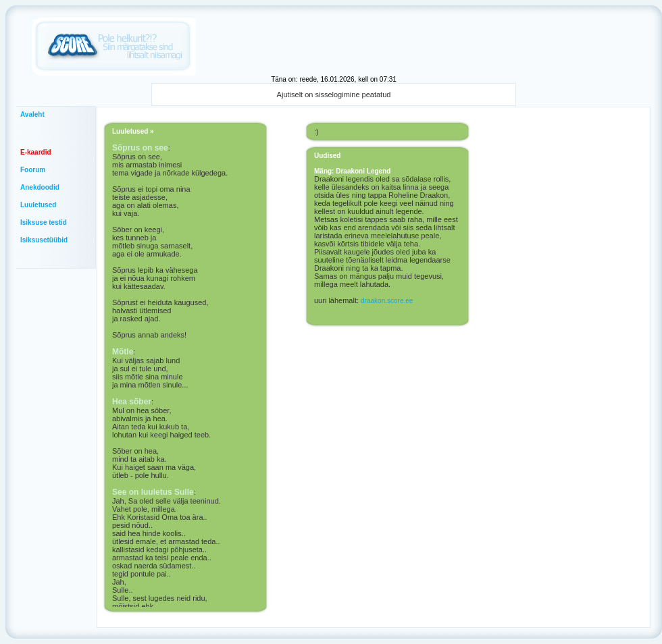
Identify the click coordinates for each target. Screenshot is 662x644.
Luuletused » (133, 131)
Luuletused (38, 205)
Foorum (33, 170)
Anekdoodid (40, 187)
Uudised (327, 156)
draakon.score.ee (387, 301)
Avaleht (32, 114)
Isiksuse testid (44, 222)
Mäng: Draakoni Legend (352, 171)
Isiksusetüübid (44, 240)
